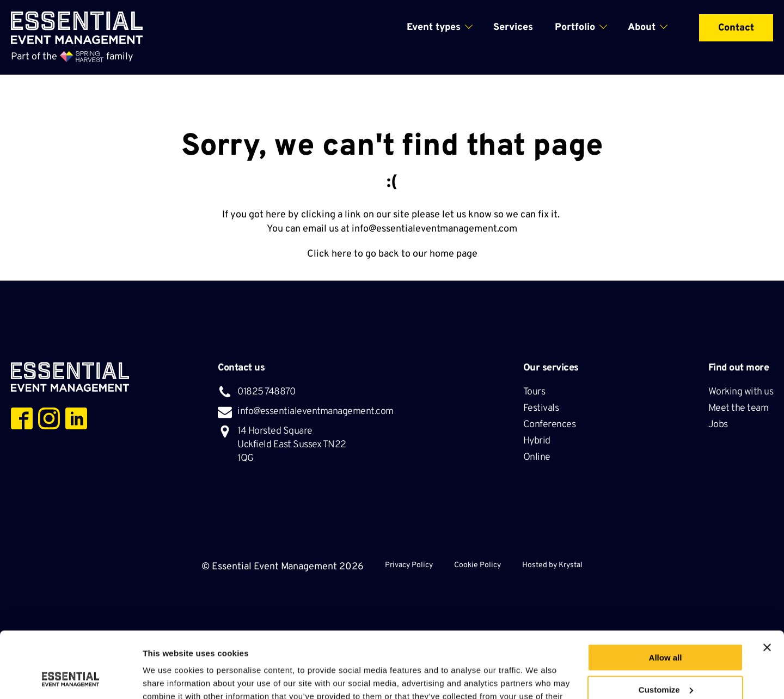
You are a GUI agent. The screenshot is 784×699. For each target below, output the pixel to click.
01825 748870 (266, 392)
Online (537, 457)
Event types (434, 28)
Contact (736, 28)
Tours (535, 392)
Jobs (718, 425)
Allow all (666, 596)
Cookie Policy (477, 565)
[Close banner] (767, 586)
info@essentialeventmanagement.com (434, 229)
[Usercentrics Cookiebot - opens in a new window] (71, 678)
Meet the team (739, 408)
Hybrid (538, 441)
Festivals (542, 408)
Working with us (741, 392)
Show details (168, 677)
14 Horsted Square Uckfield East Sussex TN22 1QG (292, 445)
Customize (666, 628)
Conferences (550, 425)
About (642, 28)
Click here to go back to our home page (392, 254)
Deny (666, 660)
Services (513, 28)
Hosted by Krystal (552, 565)
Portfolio (575, 28)
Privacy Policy (409, 565)
